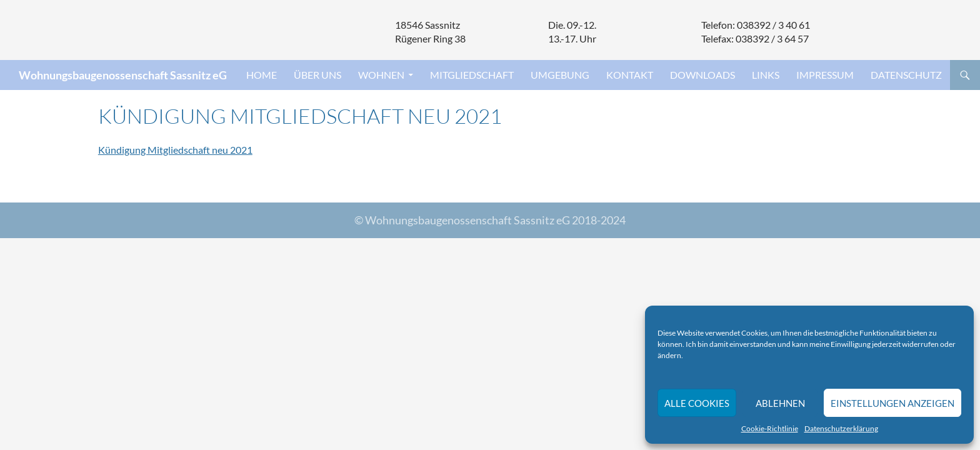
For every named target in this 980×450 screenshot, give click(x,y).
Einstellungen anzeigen (892, 403)
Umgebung (560, 75)
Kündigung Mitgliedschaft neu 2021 (175, 150)
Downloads (702, 75)
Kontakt (630, 75)
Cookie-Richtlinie (770, 428)
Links (766, 75)
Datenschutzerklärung (841, 428)
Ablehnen (780, 403)
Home (262, 75)
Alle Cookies (697, 403)
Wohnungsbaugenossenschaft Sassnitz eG (123, 75)
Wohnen (381, 75)
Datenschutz (906, 75)
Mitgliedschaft (472, 75)
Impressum (825, 75)
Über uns (317, 75)
